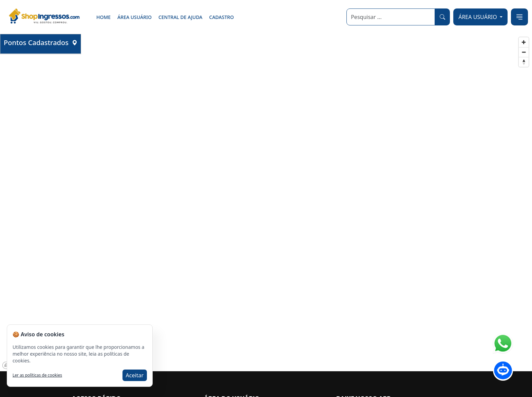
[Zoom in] (524, 42)
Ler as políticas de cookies (37, 375)
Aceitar (135, 375)
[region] (266, 203)
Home (103, 17)
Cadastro (222, 17)
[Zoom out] (524, 52)
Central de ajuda (180, 17)
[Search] (391, 17)
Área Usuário (135, 17)
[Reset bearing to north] (524, 62)
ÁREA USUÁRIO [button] (478, 17)
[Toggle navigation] (519, 17)
